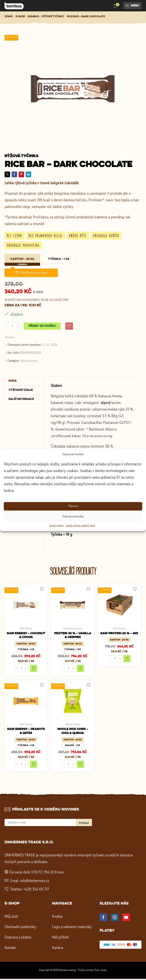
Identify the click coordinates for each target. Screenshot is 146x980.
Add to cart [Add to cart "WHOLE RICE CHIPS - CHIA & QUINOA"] (80, 765)
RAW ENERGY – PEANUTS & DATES (26, 732)
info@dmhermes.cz (35, 882)
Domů (9, 16)
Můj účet (11, 918)
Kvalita (57, 918)
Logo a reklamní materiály (72, 928)
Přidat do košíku (42, 326)
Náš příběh (61, 938)
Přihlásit (84, 824)
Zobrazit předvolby (73, 517)
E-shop (20, 16)
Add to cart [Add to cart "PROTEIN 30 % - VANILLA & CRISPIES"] (80, 669)
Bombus (33, 16)
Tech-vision (100, 971)
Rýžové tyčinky (53, 16)
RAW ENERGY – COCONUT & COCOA (26, 636)
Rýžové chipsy (73, 725)
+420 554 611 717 (36, 891)
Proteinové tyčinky (73, 629)
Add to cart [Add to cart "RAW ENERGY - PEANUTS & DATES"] (34, 765)
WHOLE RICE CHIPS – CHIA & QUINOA (73, 732)
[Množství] (12, 326)
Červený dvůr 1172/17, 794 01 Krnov (37, 873)
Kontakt (10, 949)
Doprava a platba (18, 938)
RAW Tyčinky (26, 629)
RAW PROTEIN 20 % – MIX (119, 634)
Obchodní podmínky (20, 928)
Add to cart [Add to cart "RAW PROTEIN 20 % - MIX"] (127, 659)
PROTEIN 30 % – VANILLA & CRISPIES (73, 636)
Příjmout (73, 506)
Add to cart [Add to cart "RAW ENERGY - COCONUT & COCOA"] (34, 669)
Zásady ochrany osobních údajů (80, 526)
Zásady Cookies (56, 526)
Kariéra (58, 949)
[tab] (24, 382)
